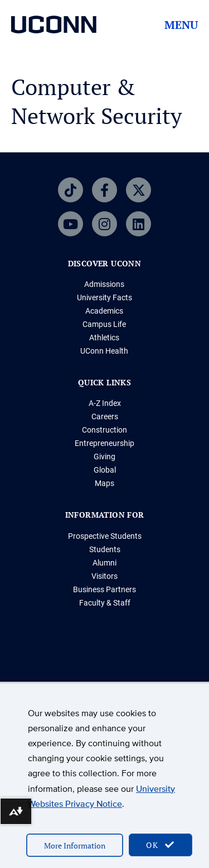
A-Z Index (105, 403)
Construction (104, 430)
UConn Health (104, 351)
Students (105, 549)
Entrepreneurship (104, 443)
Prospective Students (105, 536)
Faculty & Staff (105, 603)
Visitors (104, 576)
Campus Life (104, 324)
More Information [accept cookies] (75, 845)
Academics (104, 311)
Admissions (104, 284)
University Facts (104, 297)
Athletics (104, 338)
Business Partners (104, 589)
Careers (105, 416)
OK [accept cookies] (161, 845)
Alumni (104, 563)
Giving (104, 457)
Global (105, 470)
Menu (181, 25)
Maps (104, 483)
